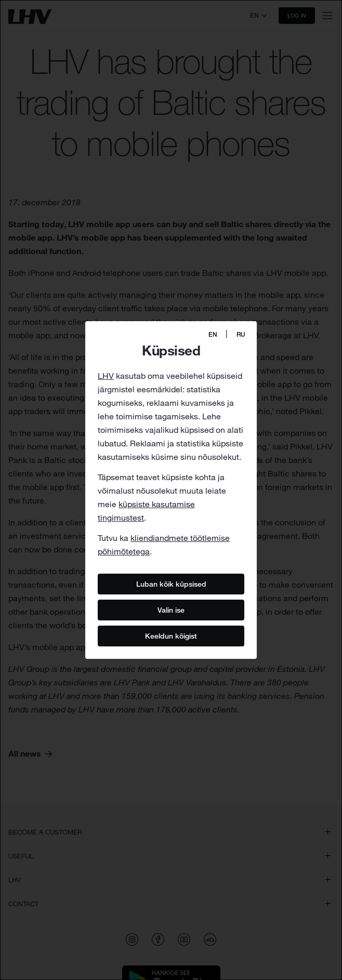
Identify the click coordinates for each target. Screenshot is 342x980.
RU (241, 334)
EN (213, 334)
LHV (106, 376)
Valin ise (171, 610)
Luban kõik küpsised (171, 584)
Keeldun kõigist (171, 635)
